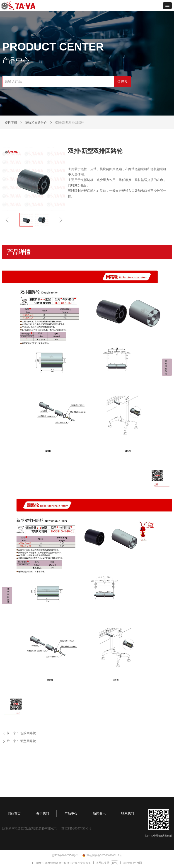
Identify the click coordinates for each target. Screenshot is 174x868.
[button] (167, 6)
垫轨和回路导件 (36, 123)
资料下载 (11, 123)
